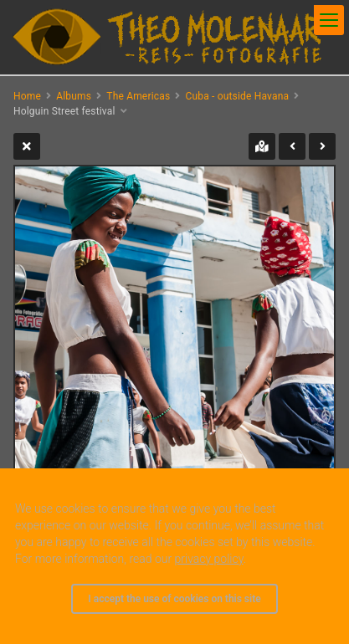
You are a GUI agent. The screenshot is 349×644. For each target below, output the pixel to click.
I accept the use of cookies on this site (174, 599)
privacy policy (209, 559)
